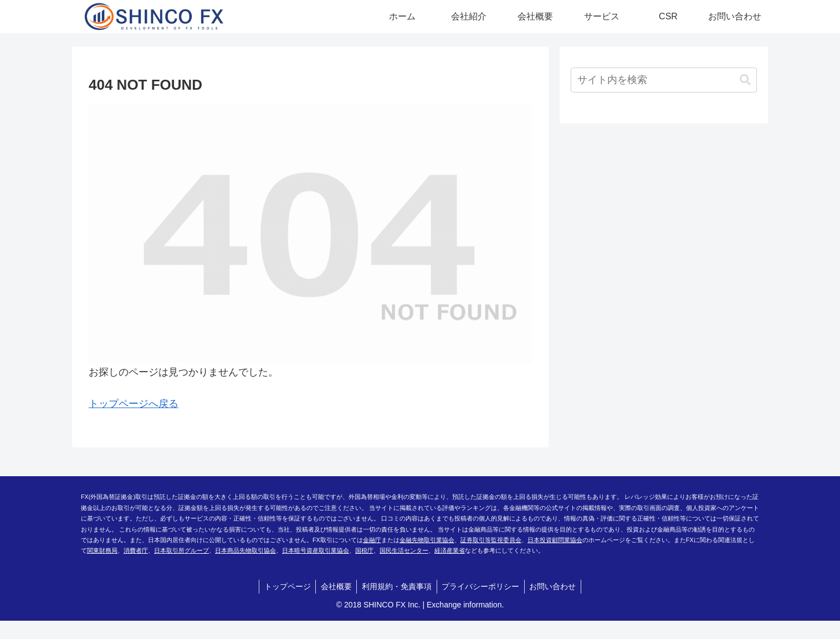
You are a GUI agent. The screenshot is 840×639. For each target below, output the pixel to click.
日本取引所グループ (181, 550)
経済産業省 (450, 550)
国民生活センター (404, 550)
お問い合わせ (556, 586)
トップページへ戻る (134, 404)
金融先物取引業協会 (427, 540)
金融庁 (372, 540)
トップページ (284, 586)
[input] (664, 80)
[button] (745, 80)
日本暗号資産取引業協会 (316, 550)
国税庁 (364, 550)
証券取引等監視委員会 (491, 540)
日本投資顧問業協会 (555, 540)
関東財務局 (102, 550)
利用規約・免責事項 (397, 586)
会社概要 (335, 586)
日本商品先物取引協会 (245, 550)
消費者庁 (136, 550)
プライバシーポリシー (482, 586)
